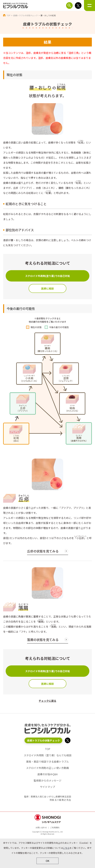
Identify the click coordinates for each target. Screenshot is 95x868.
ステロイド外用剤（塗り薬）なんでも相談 (48, 755)
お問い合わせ (41, 827)
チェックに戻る (47, 701)
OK (47, 861)
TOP (8, 15)
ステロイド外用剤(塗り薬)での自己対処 (48, 276)
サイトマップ (47, 787)
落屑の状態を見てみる (43, 640)
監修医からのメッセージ (47, 780)
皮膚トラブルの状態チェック (25, 15)
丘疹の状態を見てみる (43, 551)
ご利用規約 (55, 827)
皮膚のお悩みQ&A (47, 774)
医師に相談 (47, 288)
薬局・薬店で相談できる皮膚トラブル (47, 762)
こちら (66, 848)
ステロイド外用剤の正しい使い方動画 (47, 768)
